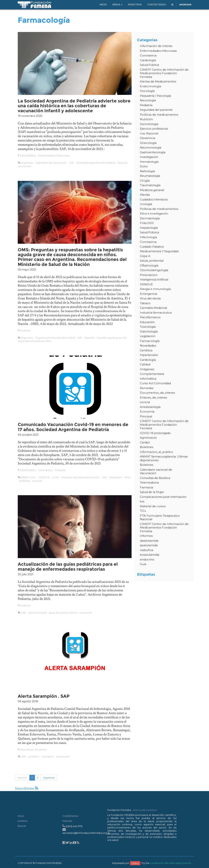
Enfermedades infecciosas (54, 156)
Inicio (21, 816)
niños (128, 477)
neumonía (86, 613)
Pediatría (25, 330)
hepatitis (89, 338)
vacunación (63, 756)
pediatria (24, 481)
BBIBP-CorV (28, 477)
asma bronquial (37, 613)
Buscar (22, 826)
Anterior (22, 778)
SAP (71, 163)
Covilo (55, 477)
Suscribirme (27, 788)
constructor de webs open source (170, 863)
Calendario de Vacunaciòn (51, 163)
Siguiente (49, 778)
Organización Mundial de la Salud (55, 338)
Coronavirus (45, 470)
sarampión (48, 756)
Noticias (67, 821)
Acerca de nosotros (145, 810)
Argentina (27, 163)
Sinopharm (115, 477)
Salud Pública (28, 156)
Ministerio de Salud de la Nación (80, 477)
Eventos (23, 821)
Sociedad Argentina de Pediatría (96, 163)
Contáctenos (70, 816)
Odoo (135, 863)
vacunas (37, 481)
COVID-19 (44, 477)
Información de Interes (33, 749)
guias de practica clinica (63, 613)
